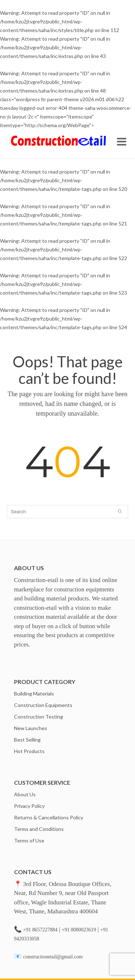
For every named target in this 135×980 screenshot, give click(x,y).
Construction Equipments (43, 705)
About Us (25, 794)
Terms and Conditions (39, 829)
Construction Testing (39, 717)
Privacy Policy (29, 806)
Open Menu (122, 142)
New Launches (31, 728)
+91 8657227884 (40, 930)
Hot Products (29, 751)
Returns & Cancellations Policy (49, 817)
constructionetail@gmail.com (53, 957)
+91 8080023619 (79, 930)
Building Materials (34, 693)
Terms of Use (29, 840)
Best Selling (27, 740)
